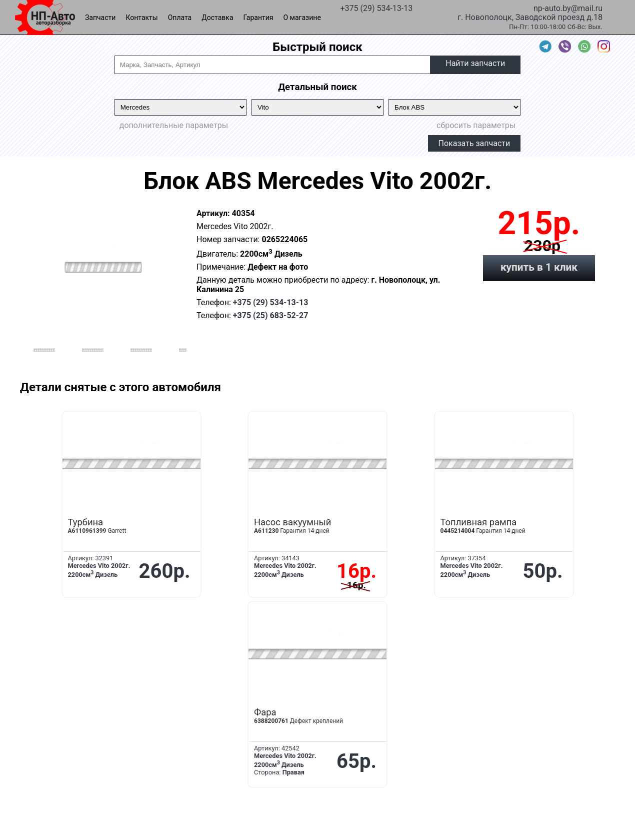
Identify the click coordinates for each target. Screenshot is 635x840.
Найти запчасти (475, 63)
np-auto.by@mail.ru (568, 8)
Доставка (217, 18)
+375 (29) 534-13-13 (376, 8)
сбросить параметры (476, 125)
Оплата (180, 18)
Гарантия (258, 18)
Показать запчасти (474, 143)
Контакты (141, 18)
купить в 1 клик (539, 267)
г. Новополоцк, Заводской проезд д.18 (530, 17)
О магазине (302, 18)
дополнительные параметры (174, 125)
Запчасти (100, 18)
